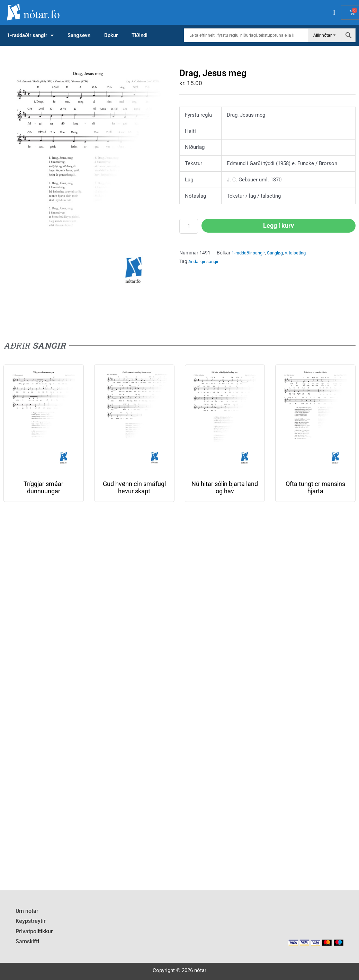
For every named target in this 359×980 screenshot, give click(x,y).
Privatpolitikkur (33, 933)
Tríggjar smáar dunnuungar (43, 487)
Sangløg (279, 253)
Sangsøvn (79, 35)
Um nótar (26, 914)
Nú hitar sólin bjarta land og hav (225, 487)
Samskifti (27, 942)
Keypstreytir (29, 923)
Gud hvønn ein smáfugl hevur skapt (134, 487)
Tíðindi (140, 35)
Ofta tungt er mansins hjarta (315, 487)
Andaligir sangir (205, 261)
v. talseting (302, 253)
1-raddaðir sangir (30, 35)
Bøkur (111, 35)
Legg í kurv (279, 226)
